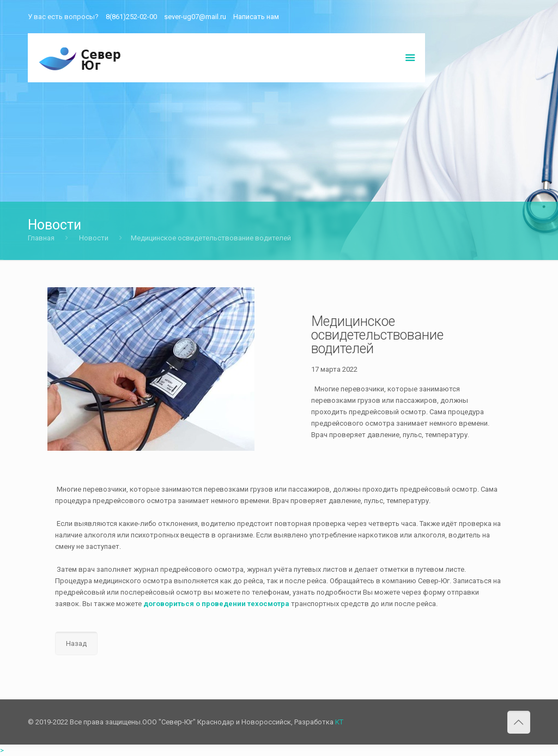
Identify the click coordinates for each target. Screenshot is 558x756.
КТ (339, 722)
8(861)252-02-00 (131, 17)
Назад (76, 643)
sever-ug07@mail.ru (195, 17)
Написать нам (256, 17)
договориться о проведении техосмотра (216, 604)
